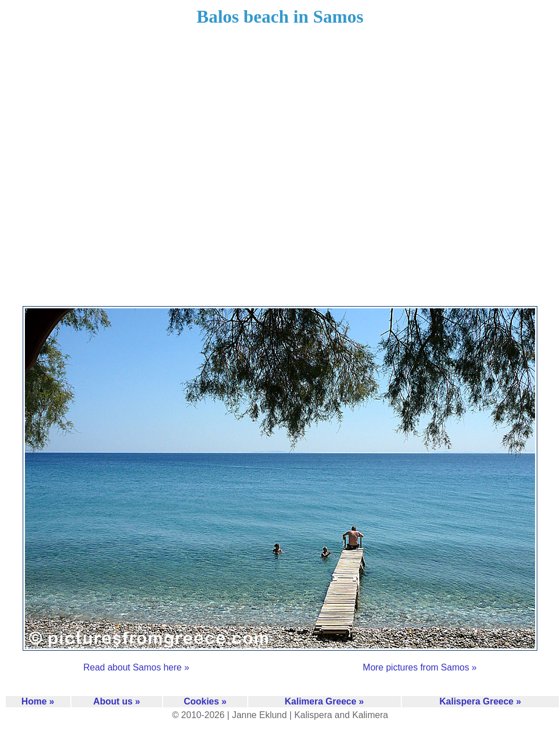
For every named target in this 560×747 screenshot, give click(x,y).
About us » (117, 701)
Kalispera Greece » (480, 701)
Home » (38, 701)
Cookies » (205, 701)
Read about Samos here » (136, 667)
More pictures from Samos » (420, 667)
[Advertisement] (122, 173)
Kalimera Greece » (324, 701)
